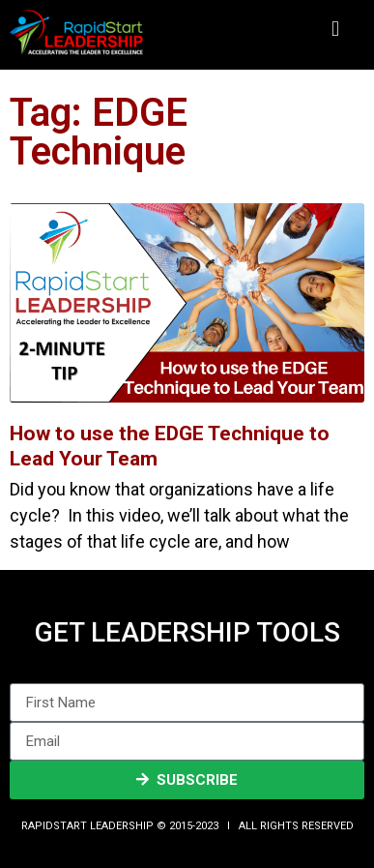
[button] (335, 30)
